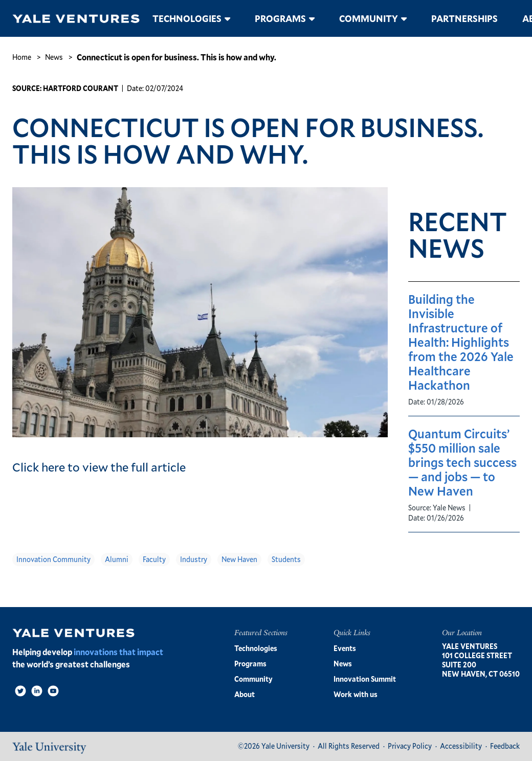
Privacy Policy (410, 746)
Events (345, 648)
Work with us (356, 694)
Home (22, 57)
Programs (280, 18)
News (54, 57)
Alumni (117, 559)
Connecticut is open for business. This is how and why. (176, 57)
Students (286, 559)
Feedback (505, 746)
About (245, 694)
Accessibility (461, 746)
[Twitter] (20, 691)
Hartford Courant (81, 88)
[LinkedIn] (37, 691)
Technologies (187, 18)
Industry (194, 559)
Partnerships (464, 18)
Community (369, 18)
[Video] (53, 691)
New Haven (239, 559)
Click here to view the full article (99, 467)
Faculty (154, 559)
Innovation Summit (365, 679)
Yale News (449, 508)
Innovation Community (53, 559)
